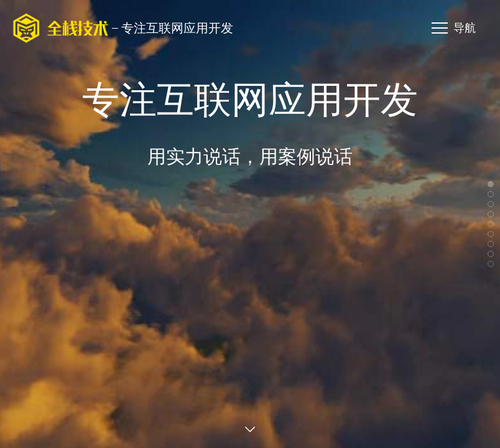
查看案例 (250, 429)
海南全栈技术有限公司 (61, 28)
